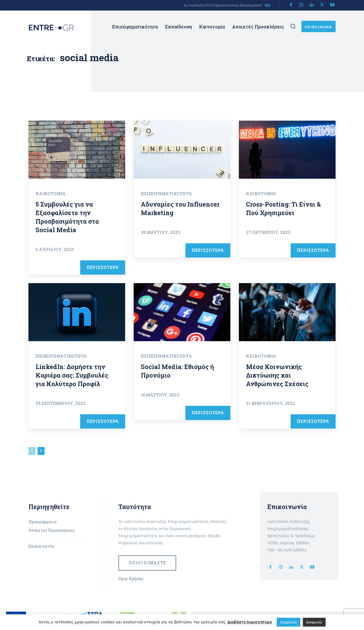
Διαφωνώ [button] (314, 622)
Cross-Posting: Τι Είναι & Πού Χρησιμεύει (284, 208)
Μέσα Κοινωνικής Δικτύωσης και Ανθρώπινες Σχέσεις (277, 375)
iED (268, 5)
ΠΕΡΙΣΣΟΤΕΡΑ (103, 267)
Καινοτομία (51, 194)
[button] (293, 26)
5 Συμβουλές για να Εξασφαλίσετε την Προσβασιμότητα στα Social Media (67, 217)
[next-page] (41, 451)
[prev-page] (32, 451)
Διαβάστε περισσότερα (250, 622)
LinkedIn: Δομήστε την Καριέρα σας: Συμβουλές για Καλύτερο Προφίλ (72, 375)
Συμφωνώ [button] (288, 622)
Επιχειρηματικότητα (166, 194)
